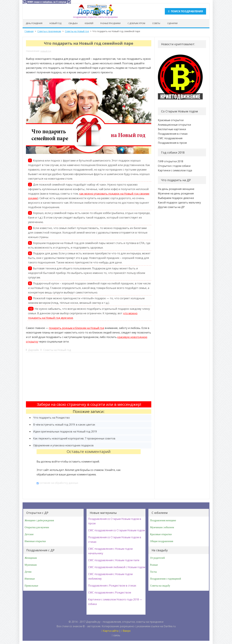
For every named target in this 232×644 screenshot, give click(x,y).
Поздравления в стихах (173, 134)
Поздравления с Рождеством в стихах (112, 586)
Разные (154, 565)
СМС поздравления (170, 138)
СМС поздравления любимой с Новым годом (117, 567)
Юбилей (89, 23)
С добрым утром (136, 23)
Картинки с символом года (175, 170)
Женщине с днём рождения (39, 520)
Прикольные (31, 586)
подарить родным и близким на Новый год (76, 328)
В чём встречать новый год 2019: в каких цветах (64, 425)
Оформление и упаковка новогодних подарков (63, 445)
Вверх (126, 631)
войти (56, 462)
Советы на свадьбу (160, 586)
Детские (29, 534)
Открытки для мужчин (37, 527)
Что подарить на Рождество (51, 418)
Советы (156, 23)
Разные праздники (110, 23)
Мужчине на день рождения (176, 193)
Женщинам (31, 558)
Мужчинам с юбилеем (162, 527)
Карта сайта (110, 631)
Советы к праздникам (49, 31)
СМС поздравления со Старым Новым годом (116, 530)
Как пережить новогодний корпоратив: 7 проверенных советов (74, 438)
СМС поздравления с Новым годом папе (114, 560)
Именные (30, 579)
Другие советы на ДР (171, 207)
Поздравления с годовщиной (165, 579)
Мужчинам (31, 565)
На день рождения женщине (176, 189)
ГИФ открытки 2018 (171, 161)
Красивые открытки (171, 120)
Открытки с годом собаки (174, 166)
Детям (28, 572)
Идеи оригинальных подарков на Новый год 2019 (65, 431)
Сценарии (172, 23)
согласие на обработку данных (59, 483)
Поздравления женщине (163, 520)
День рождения (34, 23)
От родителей (157, 558)
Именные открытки (35, 541)
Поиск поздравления (185, 11)
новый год (46, 51)
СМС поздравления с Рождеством (110, 592)
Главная (29, 31)
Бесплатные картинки (172, 129)
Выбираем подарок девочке (176, 198)
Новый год (55, 23)
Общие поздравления (162, 541)
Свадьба (73, 23)
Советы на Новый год (77, 31)
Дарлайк (34, 350)
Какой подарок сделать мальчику (179, 203)
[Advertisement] (89, 379)
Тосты (153, 572)
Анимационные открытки (174, 125)
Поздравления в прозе (172, 143)
